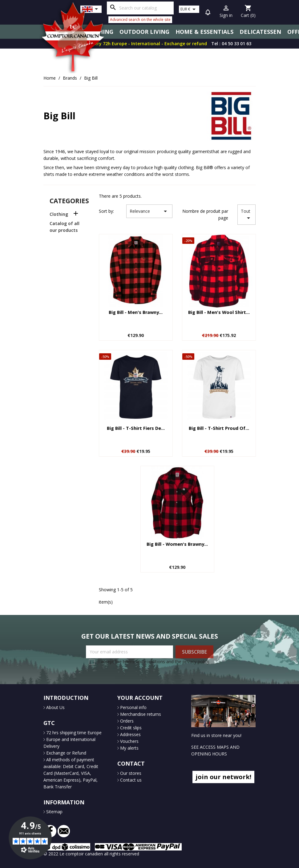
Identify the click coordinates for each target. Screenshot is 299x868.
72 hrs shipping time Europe (73, 733)
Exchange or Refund (66, 753)
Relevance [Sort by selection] (149, 211)
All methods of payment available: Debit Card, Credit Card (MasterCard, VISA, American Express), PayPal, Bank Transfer (71, 773)
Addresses (130, 734)
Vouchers (129, 741)
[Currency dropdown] (189, 9)
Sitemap (54, 812)
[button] (208, 13)
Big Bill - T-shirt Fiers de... (136, 428)
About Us (55, 707)
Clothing (59, 214)
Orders (126, 721)
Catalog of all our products (65, 227)
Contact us (130, 780)
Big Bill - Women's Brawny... (177, 544)
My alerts (129, 748)
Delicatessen (260, 32)
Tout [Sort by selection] (247, 215)
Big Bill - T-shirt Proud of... (219, 428)
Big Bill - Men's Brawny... (136, 312)
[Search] (140, 8)
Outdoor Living (144, 32)
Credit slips (130, 728)
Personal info (133, 707)
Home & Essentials (204, 32)
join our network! (223, 777)
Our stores (130, 773)
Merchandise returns (140, 714)
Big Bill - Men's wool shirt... (219, 312)
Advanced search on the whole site (140, 20)
